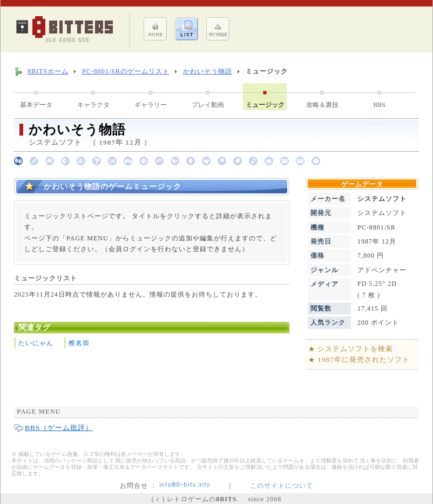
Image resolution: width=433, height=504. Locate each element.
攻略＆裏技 (322, 105)
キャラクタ (93, 105)
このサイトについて (282, 486)
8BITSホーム (48, 71)
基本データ (36, 105)
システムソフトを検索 (355, 349)
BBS (379, 105)
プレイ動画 (208, 105)
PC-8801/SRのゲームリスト (126, 71)
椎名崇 (79, 343)
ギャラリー (151, 105)
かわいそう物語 (208, 71)
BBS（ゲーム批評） (59, 428)
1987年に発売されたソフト (364, 359)
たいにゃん (36, 343)
